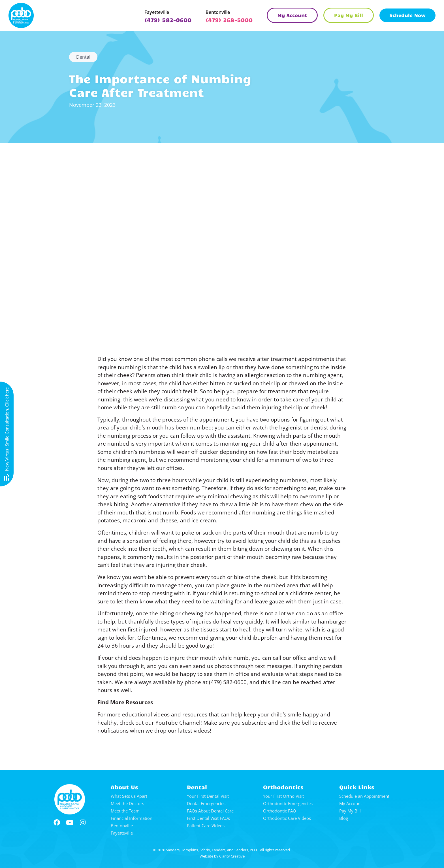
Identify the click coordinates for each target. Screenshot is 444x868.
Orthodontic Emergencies (288, 803)
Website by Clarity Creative (222, 856)
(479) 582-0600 (168, 20)
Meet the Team (125, 811)
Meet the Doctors (127, 803)
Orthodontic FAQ (280, 811)
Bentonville (218, 12)
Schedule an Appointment (364, 796)
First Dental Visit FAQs (208, 818)
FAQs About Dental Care (210, 811)
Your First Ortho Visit (283, 796)
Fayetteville (157, 12)
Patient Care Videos (206, 826)
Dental (83, 57)
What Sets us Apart (129, 796)
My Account (351, 803)
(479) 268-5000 (229, 20)
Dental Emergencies (206, 803)
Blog (344, 818)
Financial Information (132, 818)
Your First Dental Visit (208, 796)
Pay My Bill (350, 811)
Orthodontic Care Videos (287, 818)
